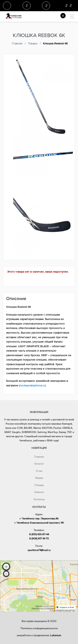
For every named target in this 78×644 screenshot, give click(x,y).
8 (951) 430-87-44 (39, 534)
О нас (39, 471)
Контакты (39, 499)
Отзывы (39, 485)
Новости (39, 492)
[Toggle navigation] (71, 16)
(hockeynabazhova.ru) (32, 385)
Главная (39, 457)
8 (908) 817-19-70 (39, 539)
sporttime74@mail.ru (39, 550)
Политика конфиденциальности (39, 628)
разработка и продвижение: (39, 635)
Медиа (39, 478)
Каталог (39, 464)
